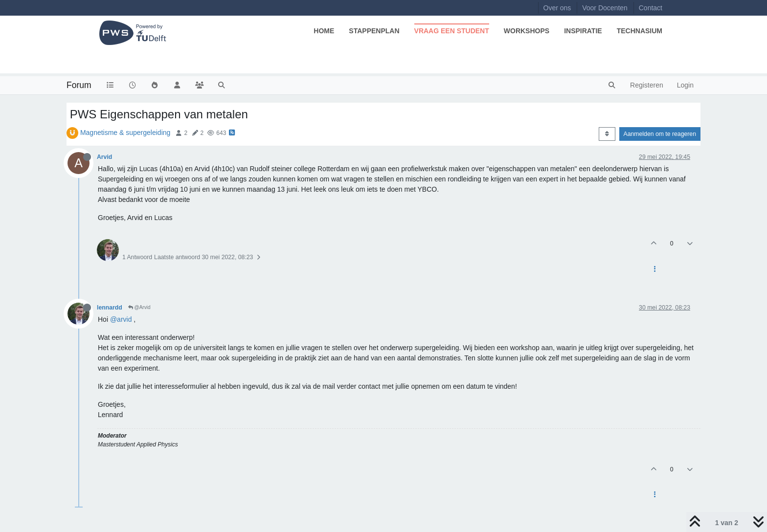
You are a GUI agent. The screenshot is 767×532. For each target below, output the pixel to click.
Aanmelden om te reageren (660, 134)
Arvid (104, 157)
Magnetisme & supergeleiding (125, 133)
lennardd (110, 308)
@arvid (121, 319)
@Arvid (139, 307)
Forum (79, 85)
